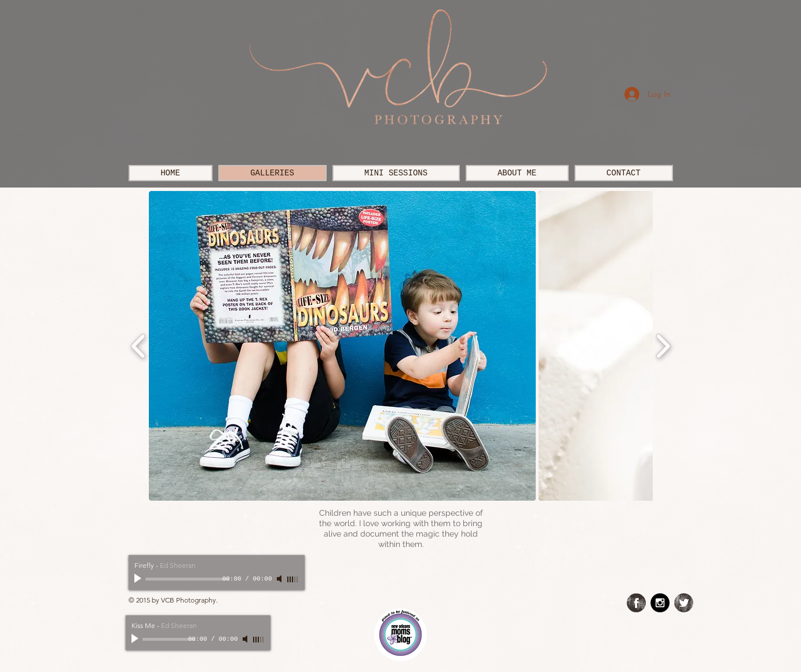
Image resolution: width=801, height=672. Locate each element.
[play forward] (663, 346)
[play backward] (139, 346)
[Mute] (280, 579)
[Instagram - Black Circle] (660, 603)
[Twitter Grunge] (684, 603)
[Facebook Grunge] (636, 603)
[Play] (139, 579)
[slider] (293, 579)
